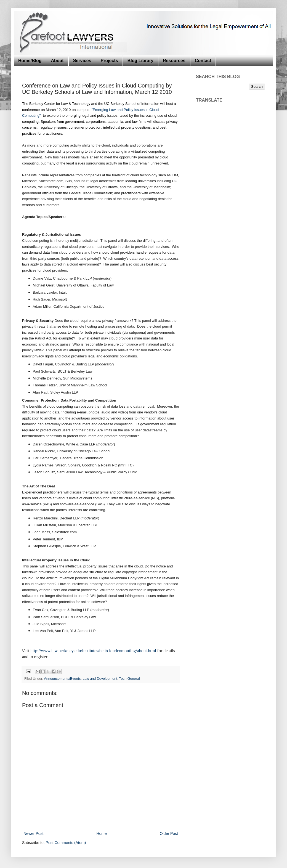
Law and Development (100, 679)
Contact (203, 61)
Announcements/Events (62, 679)
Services (82, 61)
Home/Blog (30, 61)
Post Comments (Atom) (66, 843)
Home (101, 834)
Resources (174, 61)
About (57, 61)
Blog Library (140, 61)
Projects (109, 61)
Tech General (130, 679)
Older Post (169, 834)
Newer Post (33, 834)
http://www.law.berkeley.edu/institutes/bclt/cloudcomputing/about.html (93, 651)
